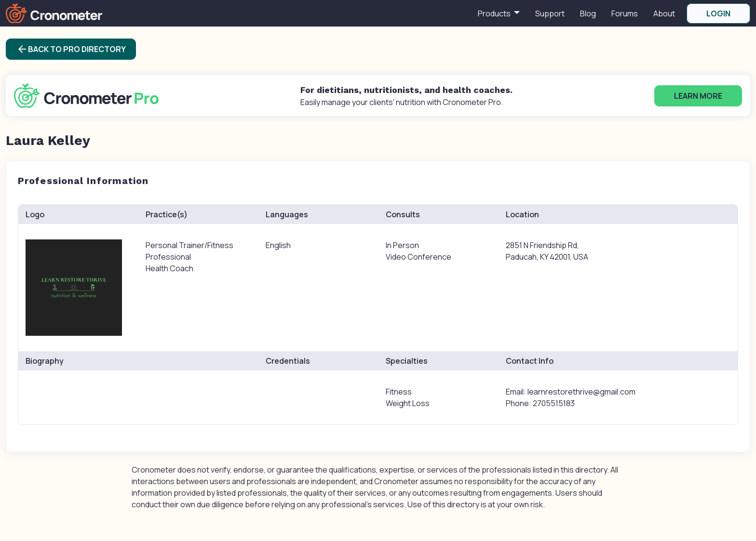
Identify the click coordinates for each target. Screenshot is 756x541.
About (664, 13)
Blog (588, 13)
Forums (625, 13)
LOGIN (718, 13)
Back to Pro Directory (71, 49)
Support (550, 13)
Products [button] (495, 13)
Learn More (698, 96)
